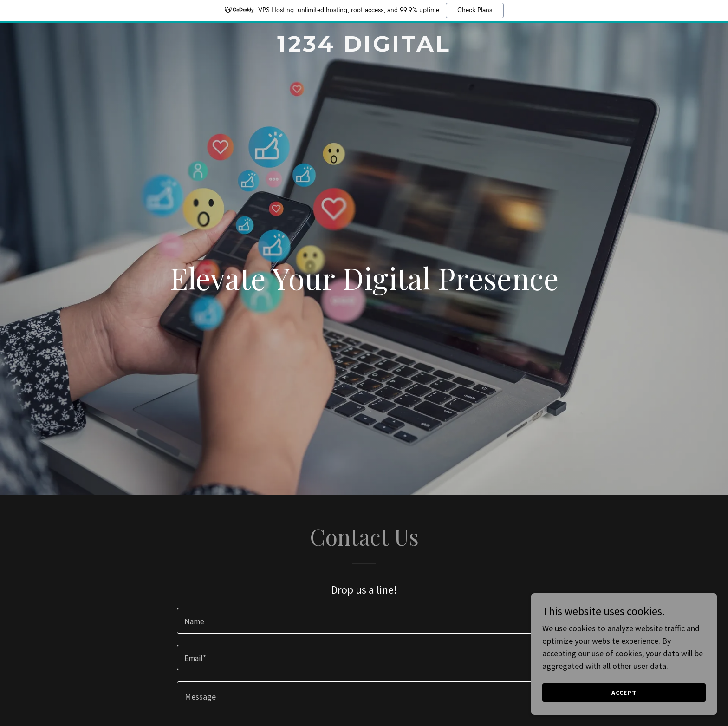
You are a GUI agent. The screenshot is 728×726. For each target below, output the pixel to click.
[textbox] (364, 621)
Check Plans (475, 10)
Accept (624, 693)
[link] (364, 49)
